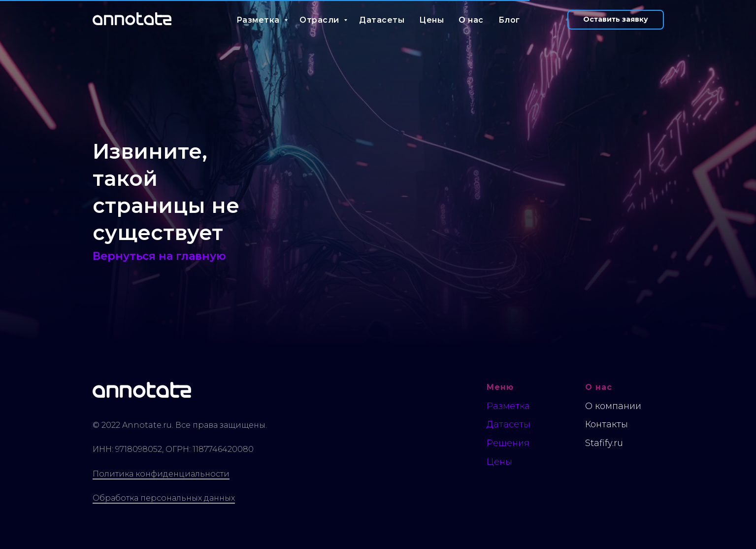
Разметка (259, 20)
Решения (508, 443)
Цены (431, 20)
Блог (509, 20)
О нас (471, 20)
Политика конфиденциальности (161, 474)
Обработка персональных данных (164, 498)
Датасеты (382, 20)
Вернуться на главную (159, 256)
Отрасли (320, 20)
